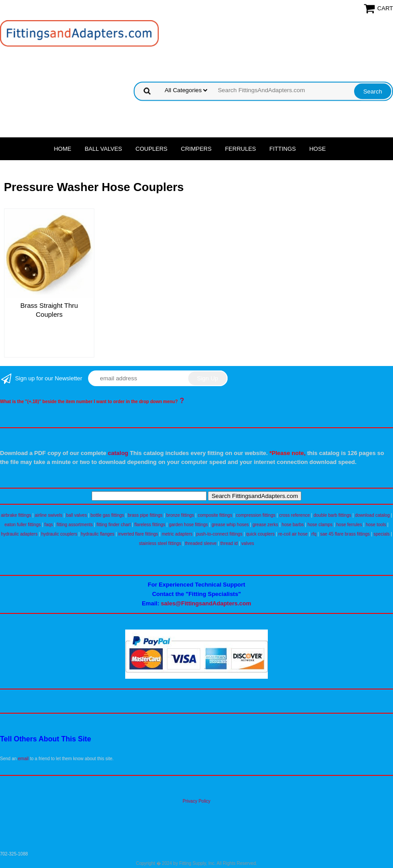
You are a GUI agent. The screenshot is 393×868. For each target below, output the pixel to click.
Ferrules (240, 149)
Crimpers (196, 149)
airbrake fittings (16, 515)
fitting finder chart (114, 525)
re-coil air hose (293, 534)
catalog (118, 453)
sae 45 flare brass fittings (345, 534)
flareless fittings (150, 525)
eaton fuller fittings (23, 525)
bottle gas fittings (108, 515)
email (23, 759)
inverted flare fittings (138, 534)
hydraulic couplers (59, 534)
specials (381, 534)
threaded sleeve (201, 543)
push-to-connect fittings (219, 534)
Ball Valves (103, 149)
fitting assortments (74, 525)
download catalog (372, 515)
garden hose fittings (188, 525)
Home (62, 149)
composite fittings (215, 515)
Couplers (152, 149)
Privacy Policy (196, 801)
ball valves (77, 515)
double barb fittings (332, 515)
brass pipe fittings (145, 515)
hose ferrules (349, 525)
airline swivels (49, 515)
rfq (314, 534)
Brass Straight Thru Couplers (49, 310)
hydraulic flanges (98, 534)
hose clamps (320, 525)
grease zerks (265, 525)
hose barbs (293, 525)
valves (248, 543)
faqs (49, 525)
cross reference (294, 515)
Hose (318, 149)
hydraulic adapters (19, 534)
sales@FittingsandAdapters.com (206, 603)
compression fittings (256, 515)
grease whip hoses (230, 525)
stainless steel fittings (160, 543)
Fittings (283, 149)
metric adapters (177, 534)
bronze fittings (180, 515)
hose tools (376, 525)
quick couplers (260, 534)
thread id (229, 543)
